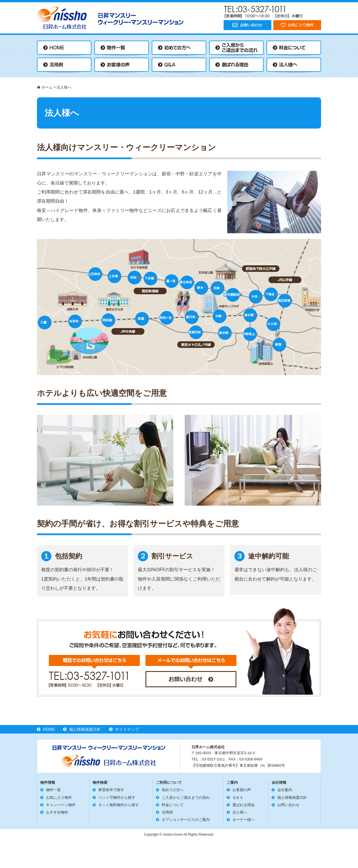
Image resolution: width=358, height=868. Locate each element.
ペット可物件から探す (117, 797)
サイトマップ (127, 729)
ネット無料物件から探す (119, 805)
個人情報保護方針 (85, 729)
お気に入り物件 (59, 797)
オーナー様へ (243, 820)
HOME (49, 729)
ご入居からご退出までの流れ (186, 797)
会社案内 (285, 790)
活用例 (167, 812)
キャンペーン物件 (61, 805)
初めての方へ (173, 790)
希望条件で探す (111, 790)
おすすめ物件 (57, 812)
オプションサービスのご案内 (186, 820)
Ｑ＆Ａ (238, 797)
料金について (173, 805)
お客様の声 (242, 790)
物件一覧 (53, 790)
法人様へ (240, 812)
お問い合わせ (288, 805)
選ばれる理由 (243, 805)
